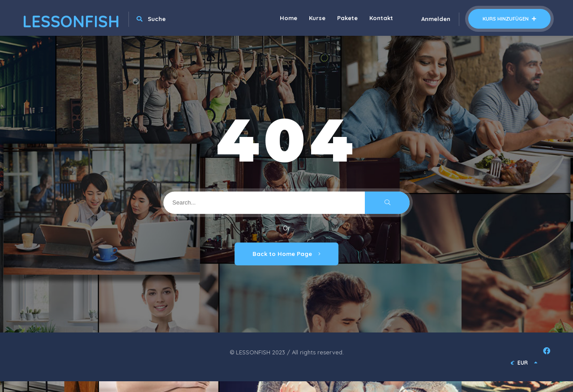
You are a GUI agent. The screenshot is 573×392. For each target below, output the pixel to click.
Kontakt (381, 18)
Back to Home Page (286, 254)
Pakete (347, 18)
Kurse (317, 18)
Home (289, 18)
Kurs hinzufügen (509, 19)
